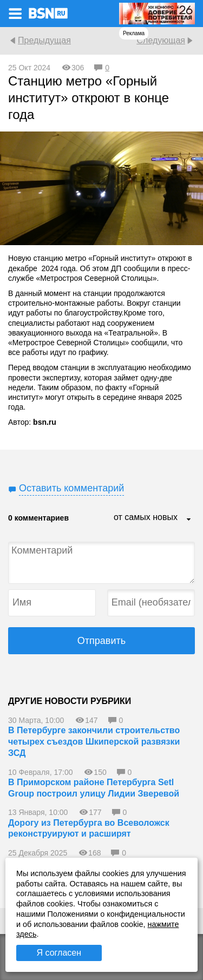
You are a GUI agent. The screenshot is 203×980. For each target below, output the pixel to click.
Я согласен (59, 953)
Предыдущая (44, 40)
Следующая (161, 40)
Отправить (101, 641)
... (189, 520)
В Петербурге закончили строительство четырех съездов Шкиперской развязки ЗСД (94, 742)
